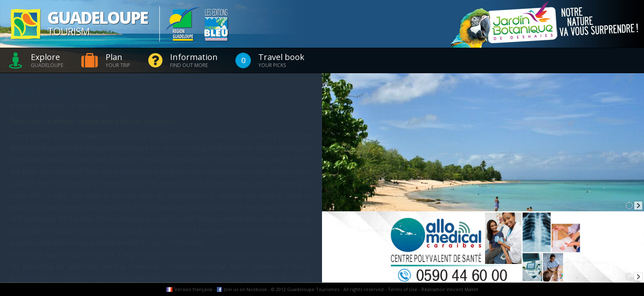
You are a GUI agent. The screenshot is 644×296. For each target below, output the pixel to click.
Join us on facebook (245, 289)
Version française (194, 289)
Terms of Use (402, 289)
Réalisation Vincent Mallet (450, 289)
